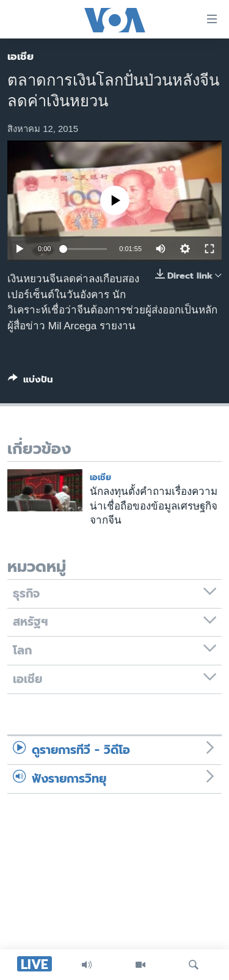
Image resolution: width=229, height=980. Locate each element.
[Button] (31, 382)
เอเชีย (20, 56)
